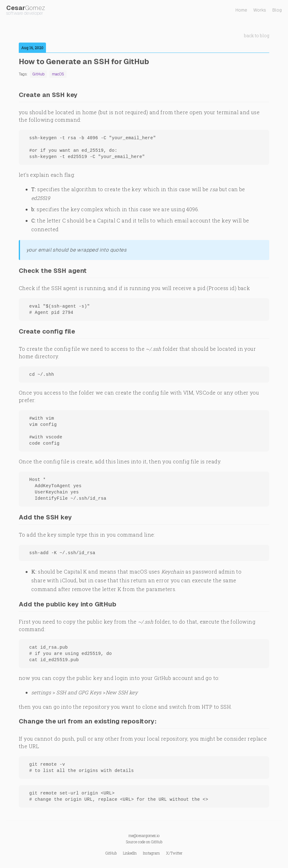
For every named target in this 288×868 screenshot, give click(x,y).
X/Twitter (174, 853)
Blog (277, 10)
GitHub (157, 842)
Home (241, 10)
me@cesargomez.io (144, 835)
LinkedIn (130, 853)
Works (260, 10)
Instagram (151, 853)
